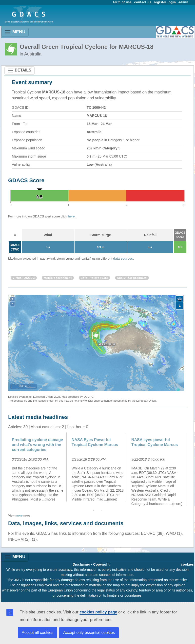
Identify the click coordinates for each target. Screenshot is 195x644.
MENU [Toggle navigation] (15, 32)
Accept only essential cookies (89, 633)
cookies (187, 564)
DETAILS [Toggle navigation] (19, 71)
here (71, 216)
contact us (143, 2)
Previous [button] (4, 469)
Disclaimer (81, 564)
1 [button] (94, 511)
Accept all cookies (38, 633)
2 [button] (101, 511)
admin (183, 2)
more (19, 516)
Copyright (101, 564)
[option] (38, 467)
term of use (123, 2)
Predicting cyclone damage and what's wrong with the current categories (37, 445)
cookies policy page (98, 612)
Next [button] (191, 469)
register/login (165, 2)
